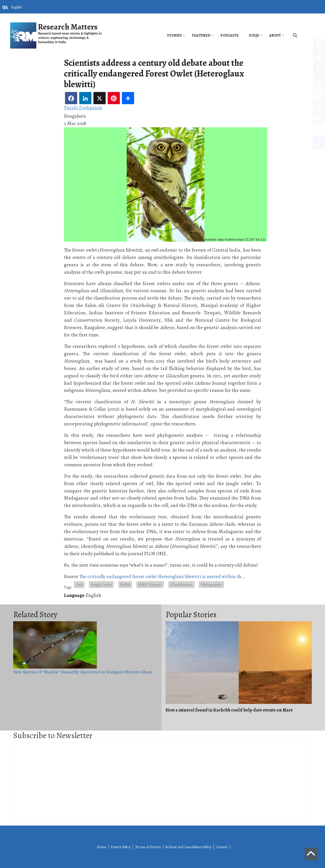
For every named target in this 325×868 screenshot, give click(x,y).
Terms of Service (148, 847)
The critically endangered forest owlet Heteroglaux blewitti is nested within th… (162, 576)
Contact (222, 847)
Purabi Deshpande (83, 108)
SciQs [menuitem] (254, 35)
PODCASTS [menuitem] (230, 35)
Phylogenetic (211, 585)
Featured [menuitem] (201, 35)
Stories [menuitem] (174, 35)
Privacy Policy (121, 847)
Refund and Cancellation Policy (188, 847)
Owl (79, 585)
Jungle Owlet (101, 585)
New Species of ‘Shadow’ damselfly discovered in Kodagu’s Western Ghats (83, 672)
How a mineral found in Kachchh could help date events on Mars (229, 710)
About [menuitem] (275, 35)
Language (74, 595)
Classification (181, 585)
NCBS (125, 585)
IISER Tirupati (150, 585)
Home (102, 847)
